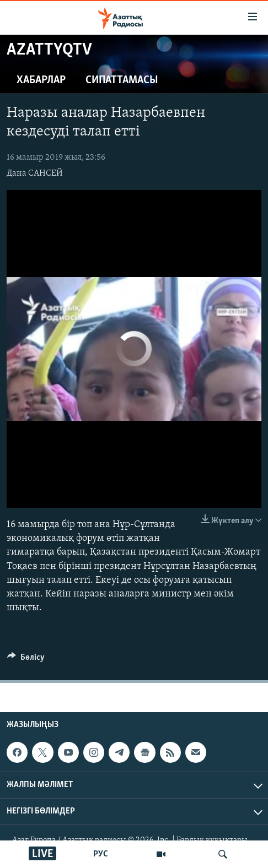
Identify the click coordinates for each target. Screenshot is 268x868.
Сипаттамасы (122, 80)
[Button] (26, 660)
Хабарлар (41, 80)
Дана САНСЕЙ (35, 173)
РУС (101, 854)
